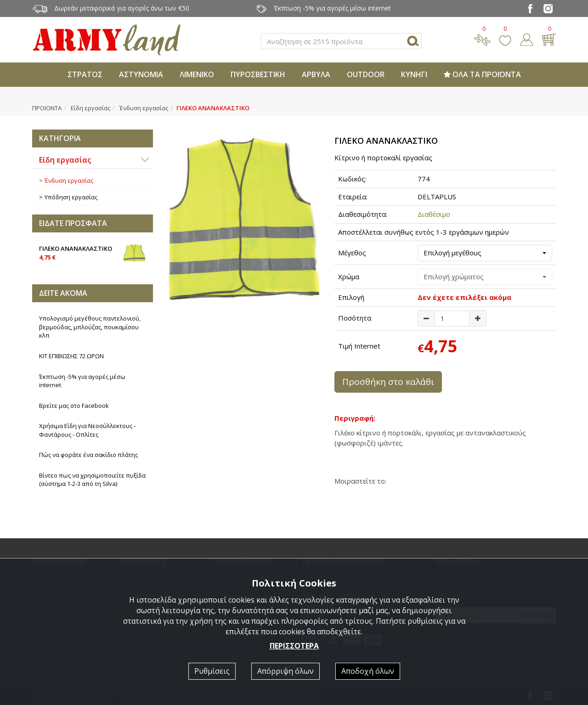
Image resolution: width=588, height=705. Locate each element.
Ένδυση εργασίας (144, 108)
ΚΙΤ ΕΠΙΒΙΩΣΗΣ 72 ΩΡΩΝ (71, 356)
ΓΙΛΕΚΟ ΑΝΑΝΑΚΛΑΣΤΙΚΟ (93, 252)
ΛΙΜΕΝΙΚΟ (197, 74)
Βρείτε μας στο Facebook (74, 406)
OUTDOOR (366, 74)
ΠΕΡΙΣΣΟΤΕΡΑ (294, 646)
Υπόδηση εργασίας (71, 197)
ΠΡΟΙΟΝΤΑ (47, 108)
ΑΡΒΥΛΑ (316, 74)
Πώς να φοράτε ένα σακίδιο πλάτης (88, 455)
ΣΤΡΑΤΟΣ (85, 74)
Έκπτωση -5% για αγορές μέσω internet (82, 381)
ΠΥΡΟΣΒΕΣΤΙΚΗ (258, 74)
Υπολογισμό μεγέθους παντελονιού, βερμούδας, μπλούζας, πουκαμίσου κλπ (90, 327)
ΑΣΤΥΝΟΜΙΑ (141, 74)
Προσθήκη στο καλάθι (388, 382)
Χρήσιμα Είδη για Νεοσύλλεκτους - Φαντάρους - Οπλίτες (87, 430)
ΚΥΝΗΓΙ (414, 74)
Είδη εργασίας (90, 108)
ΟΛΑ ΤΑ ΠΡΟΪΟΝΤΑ (482, 74)
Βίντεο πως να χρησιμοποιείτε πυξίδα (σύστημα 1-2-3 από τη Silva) (92, 480)
